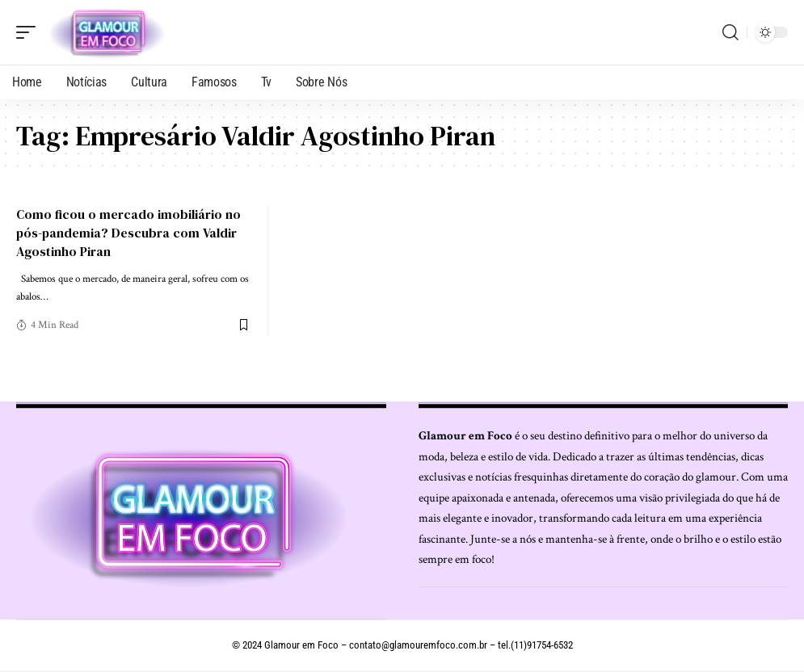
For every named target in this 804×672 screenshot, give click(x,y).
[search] (730, 32)
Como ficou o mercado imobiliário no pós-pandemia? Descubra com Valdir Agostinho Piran (128, 233)
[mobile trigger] (30, 32)
